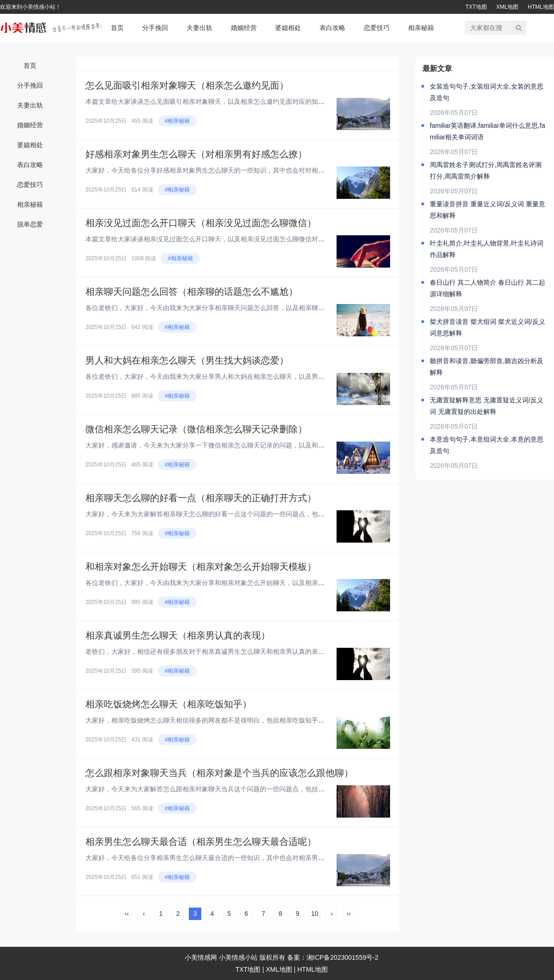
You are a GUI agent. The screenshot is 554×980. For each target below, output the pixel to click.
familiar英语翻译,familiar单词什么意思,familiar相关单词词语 (488, 131)
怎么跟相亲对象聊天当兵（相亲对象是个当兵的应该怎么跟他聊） (219, 773)
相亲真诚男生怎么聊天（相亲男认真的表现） (178, 635)
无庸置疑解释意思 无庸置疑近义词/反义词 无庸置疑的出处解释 (487, 406)
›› (349, 914)
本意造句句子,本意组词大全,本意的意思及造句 (487, 445)
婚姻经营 (244, 28)
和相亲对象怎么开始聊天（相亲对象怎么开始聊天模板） (201, 567)
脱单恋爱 (30, 224)
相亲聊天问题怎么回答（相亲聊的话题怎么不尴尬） (192, 292)
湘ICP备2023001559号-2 (343, 957)
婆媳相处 (288, 28)
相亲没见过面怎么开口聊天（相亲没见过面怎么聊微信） (201, 223)
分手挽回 (155, 28)
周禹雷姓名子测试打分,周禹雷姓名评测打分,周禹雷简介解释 (486, 170)
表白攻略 (332, 28)
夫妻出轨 (199, 28)
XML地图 (508, 7)
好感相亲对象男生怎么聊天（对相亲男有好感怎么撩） (196, 154)
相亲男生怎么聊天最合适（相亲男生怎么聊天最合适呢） (201, 842)
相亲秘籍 (421, 28)
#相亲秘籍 (178, 121)
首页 (117, 28)
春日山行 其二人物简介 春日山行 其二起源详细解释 (488, 288)
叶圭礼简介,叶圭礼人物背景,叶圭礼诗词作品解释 (487, 249)
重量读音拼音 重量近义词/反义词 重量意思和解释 (488, 210)
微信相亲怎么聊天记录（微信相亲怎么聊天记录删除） (196, 429)
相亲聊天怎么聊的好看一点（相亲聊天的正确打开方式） (201, 498)
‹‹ (127, 914)
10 (315, 914)
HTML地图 (541, 7)
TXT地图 (476, 7)
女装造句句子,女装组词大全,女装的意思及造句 (487, 92)
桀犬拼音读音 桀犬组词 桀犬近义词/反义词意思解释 (488, 327)
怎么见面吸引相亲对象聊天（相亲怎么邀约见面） (187, 85)
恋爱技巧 (377, 28)
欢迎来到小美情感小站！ (30, 7)
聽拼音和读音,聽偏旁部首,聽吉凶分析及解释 (487, 367)
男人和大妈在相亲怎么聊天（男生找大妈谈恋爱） (187, 360)
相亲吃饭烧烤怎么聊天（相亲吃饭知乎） (169, 704)
